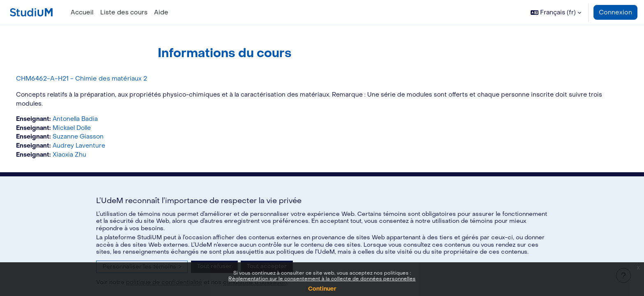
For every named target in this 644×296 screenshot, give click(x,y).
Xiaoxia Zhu (86, 157)
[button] (556, 12)
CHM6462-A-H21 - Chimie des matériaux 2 (97, 79)
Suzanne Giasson (95, 138)
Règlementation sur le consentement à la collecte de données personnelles (322, 279)
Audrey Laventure (96, 148)
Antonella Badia (92, 120)
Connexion (615, 12)
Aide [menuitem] (161, 12)
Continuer (322, 289)
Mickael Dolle (89, 129)
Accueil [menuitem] (82, 12)
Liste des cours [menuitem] (124, 12)
